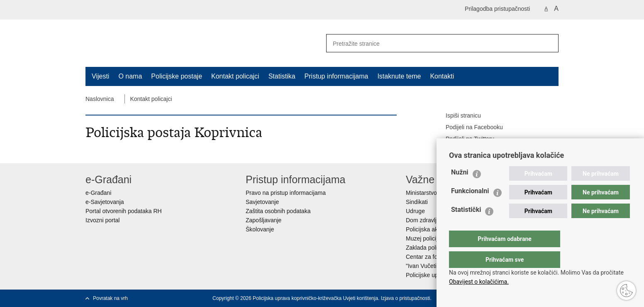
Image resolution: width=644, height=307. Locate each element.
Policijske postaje (177, 76)
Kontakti (442, 76)
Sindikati (417, 202)
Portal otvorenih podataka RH (124, 211)
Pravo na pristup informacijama (286, 193)
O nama (130, 76)
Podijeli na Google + (466, 151)
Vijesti (100, 76)
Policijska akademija (432, 229)
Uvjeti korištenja (360, 298)
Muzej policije (423, 238)
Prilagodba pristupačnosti (497, 9)
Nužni (460, 189)
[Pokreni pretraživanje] (549, 43)
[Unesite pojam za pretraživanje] (430, 43)
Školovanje (260, 229)
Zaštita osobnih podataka (278, 211)
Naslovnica (100, 99)
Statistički (466, 226)
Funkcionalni (470, 208)
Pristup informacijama (337, 76)
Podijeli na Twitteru (464, 139)
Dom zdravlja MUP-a (433, 220)
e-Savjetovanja (105, 202)
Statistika (282, 76)
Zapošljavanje (263, 220)
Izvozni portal (102, 220)
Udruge (415, 211)
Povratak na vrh (110, 298)
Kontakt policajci (235, 76)
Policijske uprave (428, 275)
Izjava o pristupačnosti (406, 298)
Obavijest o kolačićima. (479, 282)
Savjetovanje (262, 202)
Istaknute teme (399, 76)
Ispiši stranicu (457, 116)
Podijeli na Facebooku (468, 128)
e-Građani (98, 193)
